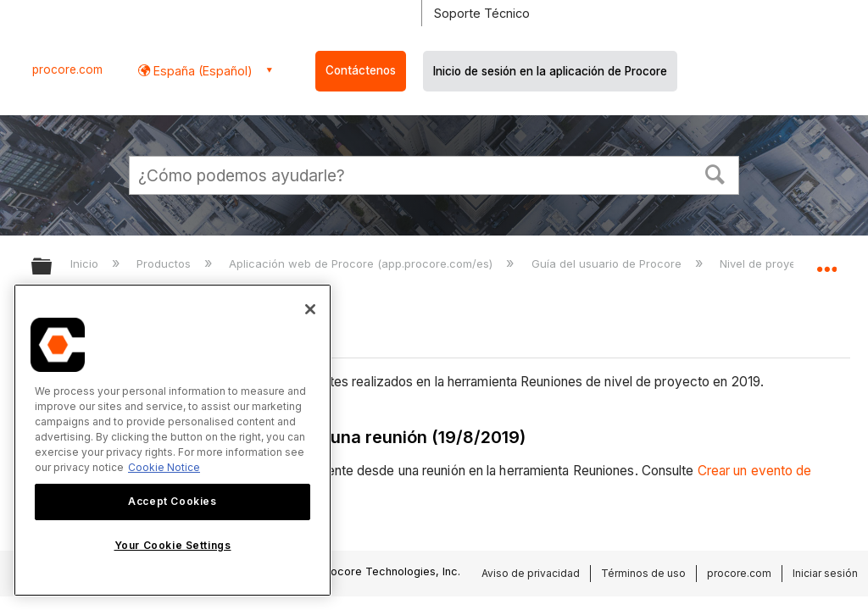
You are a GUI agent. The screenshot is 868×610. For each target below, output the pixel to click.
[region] (172, 440)
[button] (715, 173)
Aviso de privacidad (531, 573)
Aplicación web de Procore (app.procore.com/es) (362, 263)
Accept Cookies (172, 501)
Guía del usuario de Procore (608, 263)
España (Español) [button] (201, 71)
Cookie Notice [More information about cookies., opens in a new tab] (164, 467)
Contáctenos (361, 70)
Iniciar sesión (825, 573)
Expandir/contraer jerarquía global (53, 267)
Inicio (86, 263)
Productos (165, 263)
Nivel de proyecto (768, 263)
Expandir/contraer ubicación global (826, 261)
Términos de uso (643, 573)
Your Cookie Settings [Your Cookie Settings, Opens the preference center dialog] (173, 545)
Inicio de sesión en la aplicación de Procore (550, 71)
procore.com (67, 69)
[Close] (310, 309)
